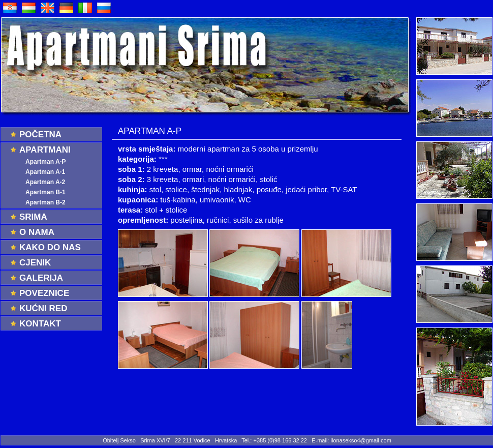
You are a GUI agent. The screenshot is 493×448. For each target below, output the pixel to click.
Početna (40, 135)
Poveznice (44, 293)
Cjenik (35, 263)
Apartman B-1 (45, 192)
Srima (33, 217)
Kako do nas (50, 247)
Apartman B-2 (45, 202)
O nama (37, 232)
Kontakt (40, 324)
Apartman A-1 (45, 172)
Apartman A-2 (45, 182)
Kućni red (43, 308)
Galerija (41, 278)
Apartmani (45, 150)
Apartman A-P (46, 162)
